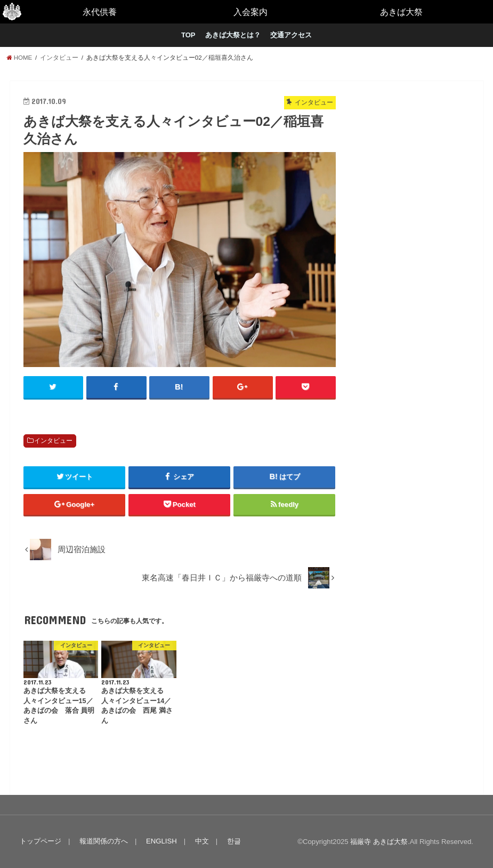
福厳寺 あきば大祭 (379, 842)
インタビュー (53, 441)
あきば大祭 (401, 12)
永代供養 (100, 12)
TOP (188, 35)
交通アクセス (291, 35)
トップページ (41, 841)
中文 (202, 841)
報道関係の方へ (104, 841)
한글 (234, 841)
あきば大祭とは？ (233, 35)
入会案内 (250, 12)
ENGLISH (161, 841)
